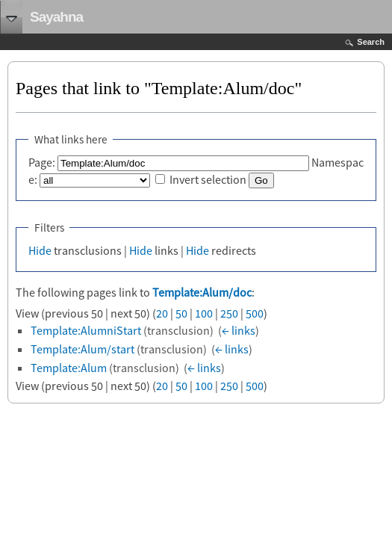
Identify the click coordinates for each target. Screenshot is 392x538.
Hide (40, 250)
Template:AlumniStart (86, 330)
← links (239, 330)
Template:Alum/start (83, 349)
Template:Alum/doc (202, 292)
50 (181, 313)
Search (371, 42)
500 (255, 313)
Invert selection (208, 179)
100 (204, 313)
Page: (42, 162)
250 (229, 313)
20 (162, 313)
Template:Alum (69, 368)
